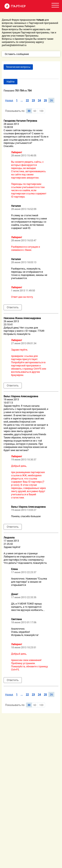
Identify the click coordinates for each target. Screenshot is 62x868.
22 (27, 100)
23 (33, 100)
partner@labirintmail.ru (14, 45)
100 (41, 111)
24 (39, 100)
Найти (11, 81)
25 (45, 100)
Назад (9, 100)
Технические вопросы (18, 67)
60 (35, 111)
